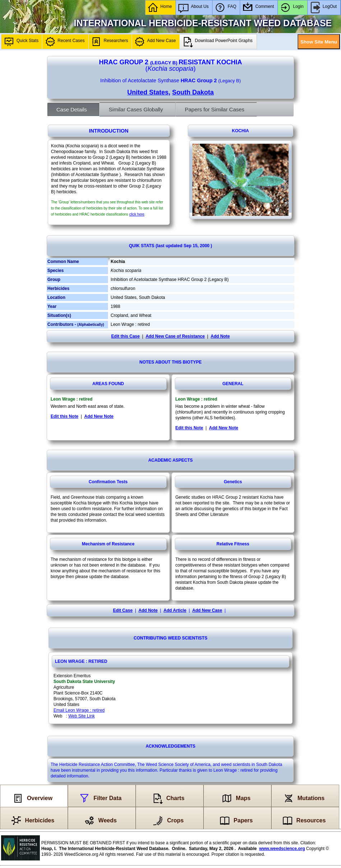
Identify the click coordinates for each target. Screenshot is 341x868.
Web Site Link (81, 716)
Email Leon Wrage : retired (79, 710)
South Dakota (193, 92)
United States (148, 92)
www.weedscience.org (282, 849)
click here (137, 214)
